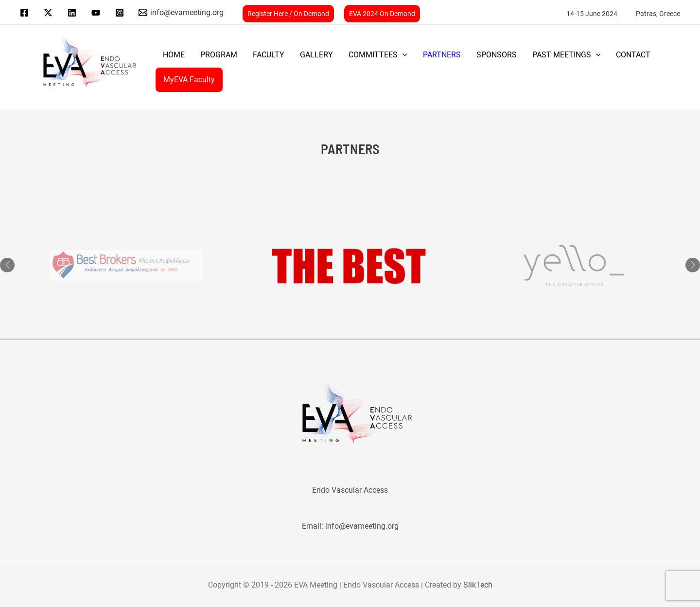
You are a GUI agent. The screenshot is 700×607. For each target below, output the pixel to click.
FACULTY (269, 55)
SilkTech (478, 585)
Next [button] (693, 265)
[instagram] (121, 13)
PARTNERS (442, 55)
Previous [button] (7, 265)
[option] (350, 266)
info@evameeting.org (362, 526)
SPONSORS (497, 55)
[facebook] (26, 13)
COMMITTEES (378, 55)
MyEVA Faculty (189, 80)
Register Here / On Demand (288, 14)
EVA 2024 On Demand (382, 14)
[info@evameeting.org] (181, 13)
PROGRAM (219, 55)
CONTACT (633, 55)
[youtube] (97, 13)
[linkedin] (74, 13)
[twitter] (50, 13)
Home (174, 55)
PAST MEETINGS (567, 55)
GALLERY (316, 55)
